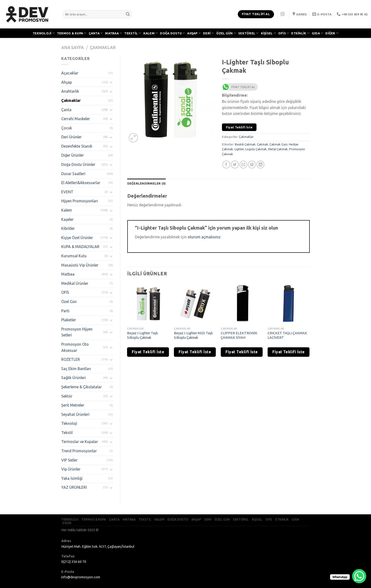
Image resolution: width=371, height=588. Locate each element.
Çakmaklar (103, 47)
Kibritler (68, 228)
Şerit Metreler (73, 405)
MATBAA (113, 33)
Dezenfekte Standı (77, 146)
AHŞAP (194, 33)
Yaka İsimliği (72, 478)
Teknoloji (69, 423)
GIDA (317, 33)
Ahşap (67, 82)
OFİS (284, 33)
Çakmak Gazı (278, 144)
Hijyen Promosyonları (80, 201)
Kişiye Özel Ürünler (77, 238)
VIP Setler (69, 460)
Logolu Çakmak (256, 149)
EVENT (67, 192)
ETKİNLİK (300, 33)
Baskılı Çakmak (245, 144)
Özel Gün (69, 302)
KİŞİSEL (268, 33)
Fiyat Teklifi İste (239, 127)
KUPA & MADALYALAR (80, 247)
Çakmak (263, 144)
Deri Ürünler (71, 137)
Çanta (66, 110)
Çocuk (67, 128)
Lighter (239, 149)
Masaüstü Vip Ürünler (80, 265)
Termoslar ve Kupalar (80, 442)
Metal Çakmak (278, 149)
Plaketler (69, 320)
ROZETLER (71, 359)
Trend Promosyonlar (79, 451)
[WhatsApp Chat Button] (359, 576)
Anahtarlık (70, 91)
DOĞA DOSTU (172, 33)
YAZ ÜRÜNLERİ (74, 487)
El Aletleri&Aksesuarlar (81, 183)
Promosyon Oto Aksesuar (75, 347)
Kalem (67, 210)
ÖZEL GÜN (226, 33)
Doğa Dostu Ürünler (78, 164)
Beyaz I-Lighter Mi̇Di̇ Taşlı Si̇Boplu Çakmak (193, 335)
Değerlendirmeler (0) (147, 183)
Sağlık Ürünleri (74, 378)
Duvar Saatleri (73, 174)
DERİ (208, 33)
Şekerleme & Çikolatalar (82, 387)
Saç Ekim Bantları (76, 369)
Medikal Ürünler (75, 283)
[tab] (147, 183)
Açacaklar (70, 73)
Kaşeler (67, 219)
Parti (65, 311)
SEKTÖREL (248, 33)
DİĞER (332, 33)
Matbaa (68, 274)
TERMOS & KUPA (72, 33)
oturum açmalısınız (204, 237)
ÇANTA (96, 33)
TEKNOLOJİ (44, 33)
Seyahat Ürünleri (75, 414)
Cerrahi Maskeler (76, 119)
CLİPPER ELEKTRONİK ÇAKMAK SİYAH (239, 335)
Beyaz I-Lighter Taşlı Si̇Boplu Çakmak (142, 335)
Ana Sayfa (73, 47)
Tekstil (67, 433)
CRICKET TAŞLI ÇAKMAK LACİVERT (287, 335)
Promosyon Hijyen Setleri (77, 332)
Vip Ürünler (71, 469)
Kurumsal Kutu (74, 256)
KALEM (151, 33)
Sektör (67, 396)
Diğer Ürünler (73, 155)
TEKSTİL (132, 33)
